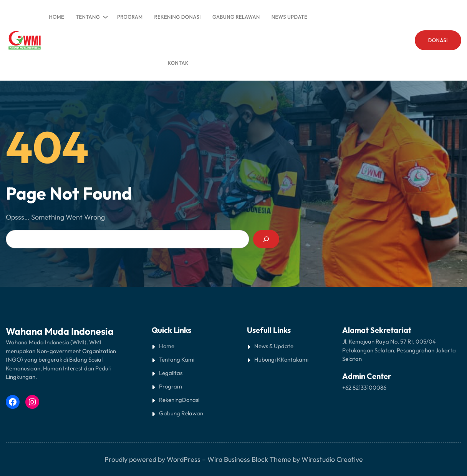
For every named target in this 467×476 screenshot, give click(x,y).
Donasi (191, 400)
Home (56, 17)
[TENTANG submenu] (104, 15)
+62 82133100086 (364, 388)
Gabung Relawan (181, 413)
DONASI (438, 40)
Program (171, 386)
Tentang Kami (177, 359)
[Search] (266, 239)
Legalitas (171, 373)
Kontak (290, 359)
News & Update (274, 346)
